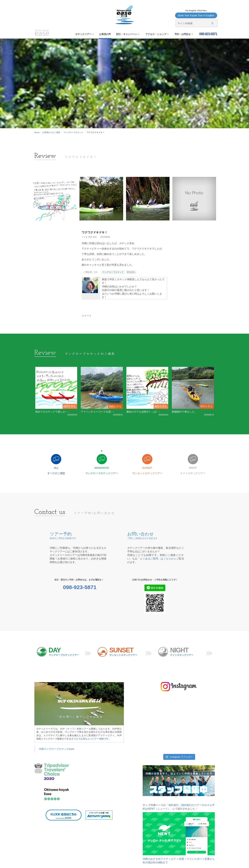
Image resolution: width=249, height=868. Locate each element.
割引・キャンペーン (128, 34)
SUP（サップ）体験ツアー (74, 729)
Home (37, 132)
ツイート (87, 316)
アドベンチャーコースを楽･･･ (98, 412)
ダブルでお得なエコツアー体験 (88, 739)
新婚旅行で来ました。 (184, 412)
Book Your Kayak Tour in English (196, 15)
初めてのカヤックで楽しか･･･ (52, 412)
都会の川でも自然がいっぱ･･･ (143, 412)
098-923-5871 (208, 34)
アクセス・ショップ (157, 34)
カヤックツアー (84, 34)
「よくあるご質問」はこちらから (157, 559)
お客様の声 (105, 34)
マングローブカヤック (73, 132)
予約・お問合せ (184, 34)
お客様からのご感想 (51, 132)
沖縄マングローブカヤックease (57, 749)
